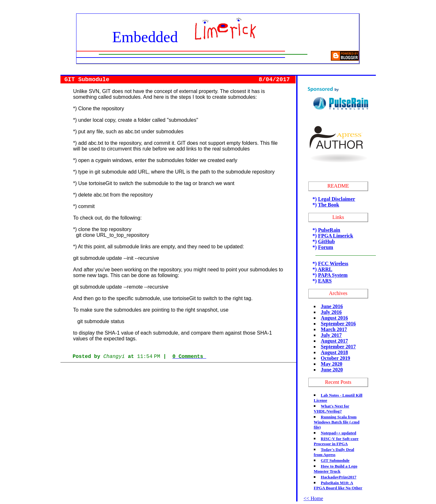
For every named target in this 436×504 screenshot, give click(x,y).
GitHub (326, 241)
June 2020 (332, 370)
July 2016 (331, 312)
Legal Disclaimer (337, 199)
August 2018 (334, 352)
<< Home (313, 498)
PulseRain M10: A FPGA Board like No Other (338, 485)
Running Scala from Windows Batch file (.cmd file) (337, 422)
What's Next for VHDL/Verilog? (332, 409)
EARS (325, 281)
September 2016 (338, 324)
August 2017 (334, 341)
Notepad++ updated (339, 433)
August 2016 (334, 318)
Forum (325, 247)
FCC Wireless (333, 264)
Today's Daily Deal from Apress (334, 452)
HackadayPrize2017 (339, 477)
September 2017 (338, 347)
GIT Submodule (335, 460)
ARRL (325, 269)
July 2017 (331, 335)
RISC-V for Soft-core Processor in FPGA (336, 441)
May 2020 (332, 364)
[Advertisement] (178, 380)
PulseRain (329, 230)
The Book (329, 205)
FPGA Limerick (336, 236)
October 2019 (336, 358)
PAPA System (333, 275)
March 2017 (334, 329)
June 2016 (332, 306)
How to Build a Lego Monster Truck (336, 469)
